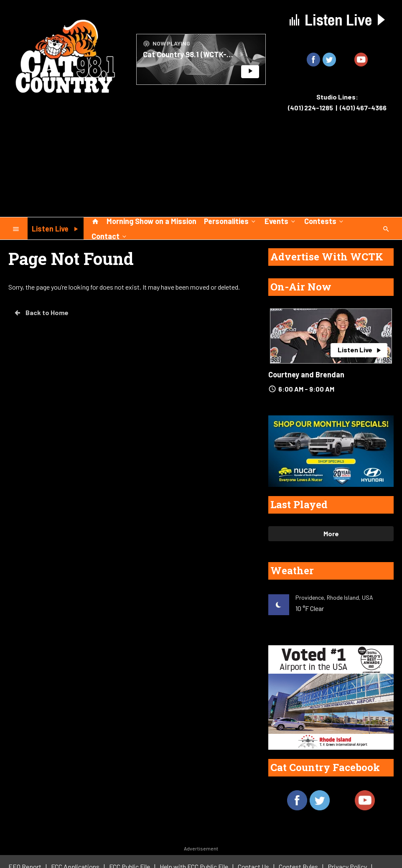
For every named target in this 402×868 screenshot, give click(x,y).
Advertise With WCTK (327, 257)
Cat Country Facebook (325, 767)
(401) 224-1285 (310, 108)
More (331, 533)
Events (281, 221)
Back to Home (41, 313)
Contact (110, 236)
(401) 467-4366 (363, 108)
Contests (324, 221)
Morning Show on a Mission (151, 221)
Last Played (299, 504)
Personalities (230, 221)
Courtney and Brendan (306, 374)
